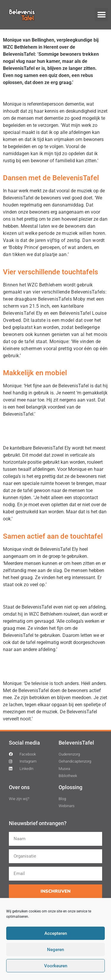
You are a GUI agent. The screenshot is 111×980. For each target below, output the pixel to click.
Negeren (55, 950)
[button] (101, 15)
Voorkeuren (56, 966)
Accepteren (56, 933)
